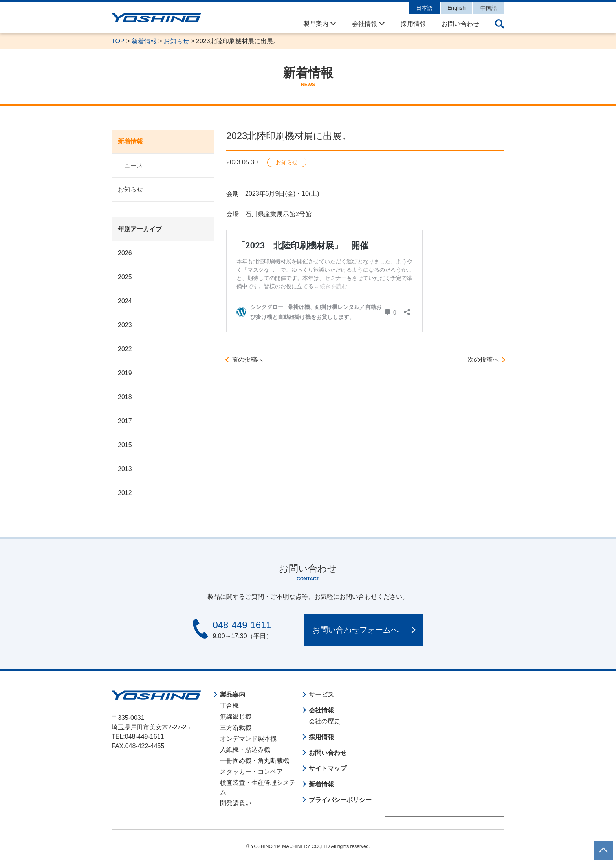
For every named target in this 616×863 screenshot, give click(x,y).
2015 (125, 445)
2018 (125, 397)
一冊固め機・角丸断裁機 (255, 761)
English (456, 8)
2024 (125, 301)
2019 (125, 373)
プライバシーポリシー (340, 800)
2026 (125, 253)
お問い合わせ (460, 24)
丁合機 (229, 706)
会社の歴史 (324, 721)
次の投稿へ (483, 360)
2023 (125, 325)
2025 (125, 277)
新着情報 (130, 141)
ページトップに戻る (603, 846)
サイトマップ (328, 768)
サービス (321, 695)
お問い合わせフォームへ (356, 630)
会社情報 (365, 24)
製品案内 (316, 24)
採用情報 (413, 24)
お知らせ (130, 189)
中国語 (489, 8)
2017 (125, 421)
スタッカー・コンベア (251, 772)
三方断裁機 (236, 728)
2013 (125, 469)
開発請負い (236, 803)
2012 (125, 493)
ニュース (130, 165)
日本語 (424, 8)
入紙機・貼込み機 (245, 750)
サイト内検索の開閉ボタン (500, 24)
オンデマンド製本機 (248, 739)
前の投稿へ (247, 360)
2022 (125, 349)
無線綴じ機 (236, 717)
